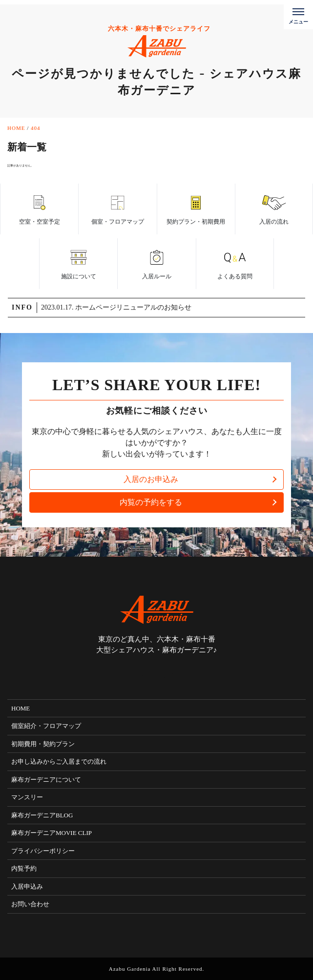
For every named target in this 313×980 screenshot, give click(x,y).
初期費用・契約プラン (43, 744)
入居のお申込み (151, 479)
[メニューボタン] (298, 15)
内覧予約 (24, 868)
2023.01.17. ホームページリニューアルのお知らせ (116, 307)
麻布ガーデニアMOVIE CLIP (52, 833)
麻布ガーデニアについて (46, 780)
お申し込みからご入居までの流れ (59, 761)
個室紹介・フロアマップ (46, 726)
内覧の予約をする (151, 502)
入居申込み (27, 886)
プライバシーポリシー (43, 851)
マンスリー (27, 797)
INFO (22, 307)
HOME (21, 708)
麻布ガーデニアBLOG (42, 815)
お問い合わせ (30, 904)
